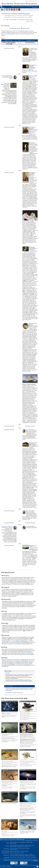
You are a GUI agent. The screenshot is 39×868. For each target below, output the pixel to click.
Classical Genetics (20, 6)
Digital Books (13, 846)
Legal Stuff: (7, 858)
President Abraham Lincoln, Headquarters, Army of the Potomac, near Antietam (30, 132)
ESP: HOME (3, 867)
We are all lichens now (25, 764)
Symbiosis (22, 750)
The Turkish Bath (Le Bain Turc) (33, 328)
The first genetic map (24, 717)
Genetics (12, 855)
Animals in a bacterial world (26, 766)
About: (8, 843)
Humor (23, 853)
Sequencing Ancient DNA (7, 788)
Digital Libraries (29, 855)
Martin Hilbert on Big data (25, 806)
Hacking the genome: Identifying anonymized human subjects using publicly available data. (27, 809)
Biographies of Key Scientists (24, 846)
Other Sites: (7, 855)
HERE (31, 681)
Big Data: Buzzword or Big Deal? (26, 804)
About (13, 6)
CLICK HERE (8, 693)
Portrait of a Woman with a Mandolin (29, 69)
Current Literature (15, 848)
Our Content (16, 842)
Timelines (28, 6)
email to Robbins (30, 654)
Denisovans (4, 833)
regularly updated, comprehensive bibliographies (19, 665)
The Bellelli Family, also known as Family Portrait (33, 79)
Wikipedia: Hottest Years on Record (9, 804)
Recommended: (6, 851)
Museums (33, 856)
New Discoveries (14, 849)
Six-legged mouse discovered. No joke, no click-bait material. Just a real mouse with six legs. (28, 832)
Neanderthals (5, 831)
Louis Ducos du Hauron (7, 526)
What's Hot (35, 7)
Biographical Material (25, 856)
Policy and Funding (25, 848)
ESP (8, 20)
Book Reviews (25, 851)
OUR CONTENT (13, 20)
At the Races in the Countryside (33, 547)
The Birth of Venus (27, 385)
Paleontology (5, 770)
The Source (32, 145)
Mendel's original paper (22, 641)
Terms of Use (13, 858)
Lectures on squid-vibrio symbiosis (27, 761)
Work (31, 445)
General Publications (15, 853)
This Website (23, 842)
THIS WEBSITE (21, 20)
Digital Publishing (20, 855)
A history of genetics (24, 720)
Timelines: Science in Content (27, 845)
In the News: (7, 849)
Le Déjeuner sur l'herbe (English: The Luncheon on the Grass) (30, 251)
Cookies (23, 858)
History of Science (14, 856)
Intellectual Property (31, 858)
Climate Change (5, 792)
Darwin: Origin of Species (25, 713)
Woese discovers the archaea (8, 761)
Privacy (19, 858)
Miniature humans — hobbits (8, 836)
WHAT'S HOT (30, 21)
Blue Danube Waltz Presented (31, 511)
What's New (34, 6)
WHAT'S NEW (29, 20)
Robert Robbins (15, 577)
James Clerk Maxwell (5, 84)
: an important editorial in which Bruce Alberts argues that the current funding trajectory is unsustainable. (27, 736)
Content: (7, 846)
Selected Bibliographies (16, 851)
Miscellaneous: (6, 853)
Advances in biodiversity (7, 764)
